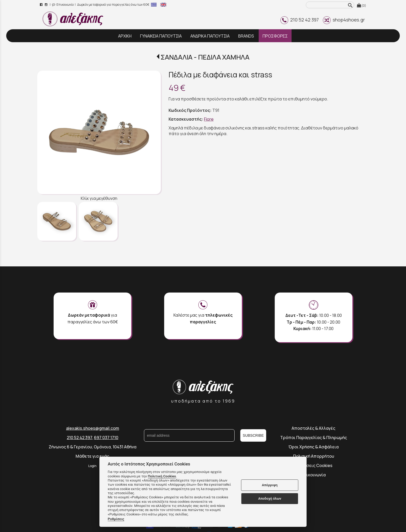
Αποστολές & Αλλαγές (313, 428)
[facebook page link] (42, 5)
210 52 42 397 (300, 20)
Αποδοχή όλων (270, 498)
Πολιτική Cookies (162, 476)
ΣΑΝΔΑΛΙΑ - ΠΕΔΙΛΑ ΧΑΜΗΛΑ (205, 57)
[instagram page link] (46, 5)
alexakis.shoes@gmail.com (93, 428)
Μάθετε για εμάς (92, 456)
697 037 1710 (106, 438)
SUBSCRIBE (253, 435)
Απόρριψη (270, 485)
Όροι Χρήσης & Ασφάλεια (314, 447)
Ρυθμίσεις (116, 519)
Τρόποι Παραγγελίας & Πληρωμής (314, 438)
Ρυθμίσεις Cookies (313, 465)
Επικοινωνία (63, 5)
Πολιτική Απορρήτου (314, 456)
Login (92, 466)
